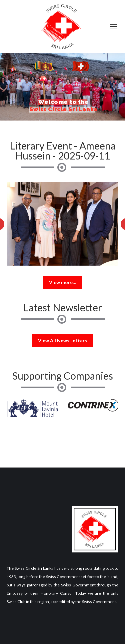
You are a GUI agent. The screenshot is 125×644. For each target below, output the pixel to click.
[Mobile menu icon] (114, 27)
